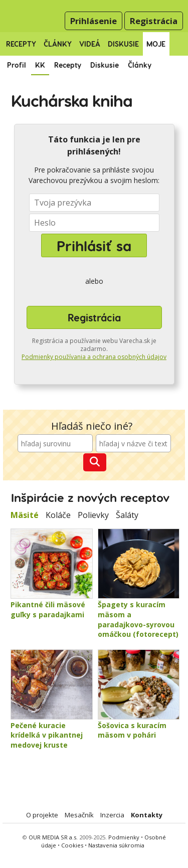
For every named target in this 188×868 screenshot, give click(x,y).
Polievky (93, 515)
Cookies (72, 845)
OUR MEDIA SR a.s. (53, 837)
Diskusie (123, 44)
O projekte (42, 815)
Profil (17, 65)
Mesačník (79, 815)
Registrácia (154, 21)
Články (58, 44)
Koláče (58, 515)
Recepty (21, 44)
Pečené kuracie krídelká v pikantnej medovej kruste (47, 735)
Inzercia (112, 815)
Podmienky (124, 837)
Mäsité (25, 515)
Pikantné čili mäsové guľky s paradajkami (48, 610)
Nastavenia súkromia (116, 845)
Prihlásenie (93, 21)
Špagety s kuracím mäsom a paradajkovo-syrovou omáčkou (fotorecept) (138, 619)
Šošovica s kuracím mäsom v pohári (132, 730)
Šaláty (127, 515)
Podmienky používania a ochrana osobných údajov (94, 357)
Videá (90, 44)
